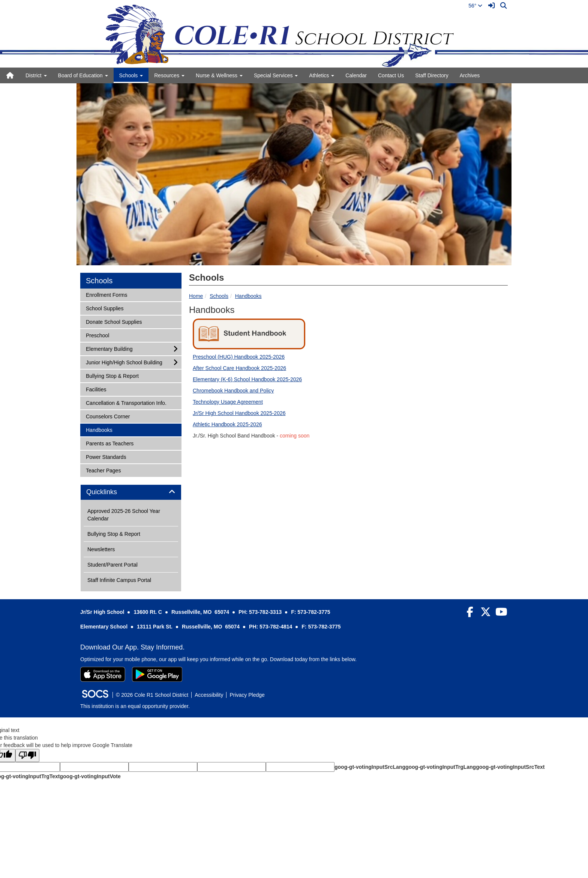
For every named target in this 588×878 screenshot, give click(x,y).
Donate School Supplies (114, 321)
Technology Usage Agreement (228, 402)
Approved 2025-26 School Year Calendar (124, 515)
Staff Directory (432, 75)
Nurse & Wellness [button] (219, 75)
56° (475, 6)
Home (196, 296)
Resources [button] (169, 75)
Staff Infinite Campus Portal (119, 580)
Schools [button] (131, 75)
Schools (219, 296)
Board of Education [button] (83, 75)
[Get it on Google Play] (157, 674)
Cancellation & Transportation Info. (126, 402)
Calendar (356, 75)
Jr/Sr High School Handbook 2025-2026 (239, 413)
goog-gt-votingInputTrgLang (441, 767)
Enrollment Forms (106, 294)
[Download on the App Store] (103, 674)
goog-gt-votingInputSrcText (510, 767)
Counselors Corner (108, 416)
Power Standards (106, 456)
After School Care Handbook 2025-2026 (239, 368)
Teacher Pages (103, 470)
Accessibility (209, 695)
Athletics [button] (322, 75)
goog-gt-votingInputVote (90, 776)
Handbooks (248, 296)
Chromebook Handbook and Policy (233, 391)
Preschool (97, 335)
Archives (470, 75)
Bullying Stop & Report (112, 375)
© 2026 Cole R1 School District (152, 695)
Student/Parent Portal (112, 565)
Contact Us (391, 75)
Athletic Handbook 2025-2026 (227, 424)
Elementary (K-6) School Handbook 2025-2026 (247, 379)
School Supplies (104, 308)
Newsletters (101, 549)
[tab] (131, 492)
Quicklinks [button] (110, 492)
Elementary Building (109, 348)
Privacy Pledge (247, 695)
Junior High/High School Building (124, 362)
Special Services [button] (276, 75)
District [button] (36, 75)
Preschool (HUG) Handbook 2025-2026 (239, 357)
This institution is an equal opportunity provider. (135, 706)
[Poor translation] (27, 755)
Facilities (96, 389)
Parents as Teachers (109, 443)
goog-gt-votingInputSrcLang (370, 767)
